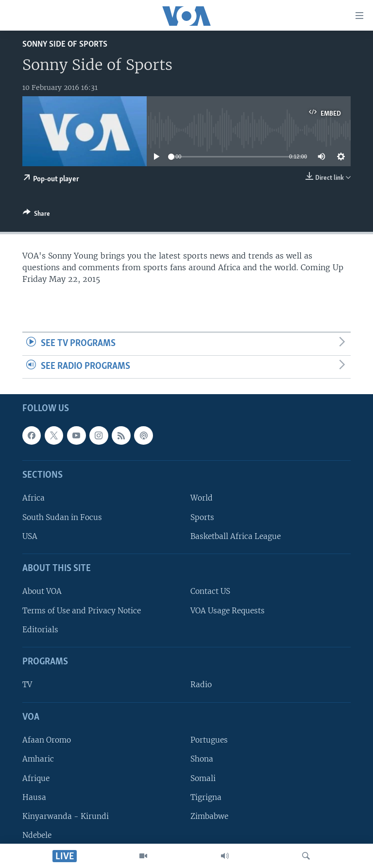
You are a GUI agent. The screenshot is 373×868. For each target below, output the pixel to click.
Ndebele (37, 835)
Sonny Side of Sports (65, 44)
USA (30, 536)
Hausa (34, 797)
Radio (201, 685)
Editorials (40, 629)
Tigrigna (206, 797)
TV (27, 685)
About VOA (42, 591)
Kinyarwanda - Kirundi (66, 816)
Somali (203, 778)
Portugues (209, 740)
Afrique (36, 778)
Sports (202, 517)
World (202, 498)
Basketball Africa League (236, 536)
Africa (34, 498)
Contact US (210, 591)
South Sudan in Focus (62, 517)
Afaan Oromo (47, 740)
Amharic (38, 759)
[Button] (36, 215)
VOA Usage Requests (228, 610)
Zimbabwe (209, 816)
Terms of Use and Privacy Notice (82, 610)
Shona (202, 759)
